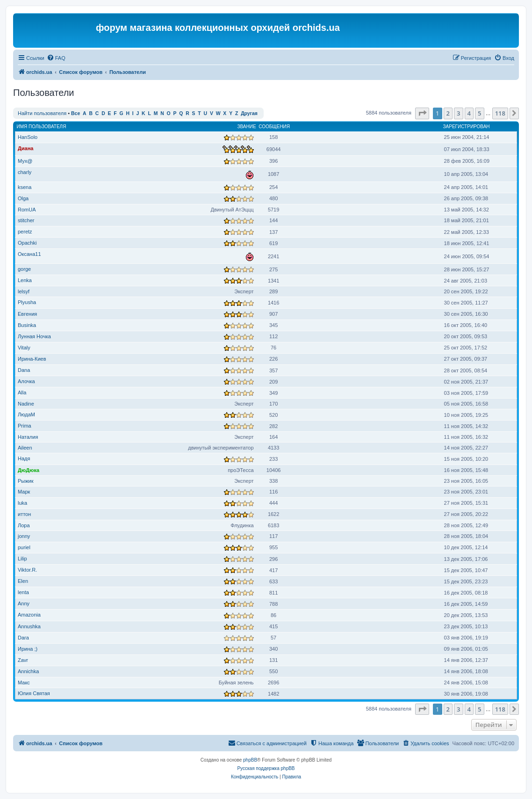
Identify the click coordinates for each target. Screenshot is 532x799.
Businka (27, 325)
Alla (22, 392)
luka (22, 503)
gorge (24, 269)
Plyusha (27, 302)
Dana (24, 370)
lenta (23, 592)
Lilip (22, 559)
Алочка (26, 381)
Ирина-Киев (32, 359)
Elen (23, 581)
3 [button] (458, 113)
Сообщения (274, 127)
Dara (23, 638)
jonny (24, 536)
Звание (246, 127)
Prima (25, 426)
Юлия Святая (34, 693)
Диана (25, 148)
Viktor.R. (27, 570)
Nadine (26, 404)
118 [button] (500, 113)
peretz (25, 232)
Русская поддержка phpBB (266, 768)
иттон (24, 514)
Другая (249, 113)
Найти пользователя (42, 113)
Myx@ (25, 161)
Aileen (25, 448)
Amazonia (29, 615)
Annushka (29, 626)
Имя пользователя (42, 127)
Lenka (25, 280)
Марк (24, 492)
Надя (24, 458)
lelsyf (24, 291)
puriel (24, 547)
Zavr (23, 660)
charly (25, 172)
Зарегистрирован (467, 127)
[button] (422, 113)
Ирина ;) (28, 649)
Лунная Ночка (34, 336)
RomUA (27, 210)
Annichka (28, 671)
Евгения (27, 314)
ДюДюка (29, 470)
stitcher (26, 220)
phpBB (250, 760)
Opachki (27, 243)
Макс (24, 683)
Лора (24, 525)
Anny (24, 603)
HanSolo (28, 137)
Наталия (28, 437)
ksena (25, 187)
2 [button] (448, 113)
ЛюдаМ (26, 414)
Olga (23, 198)
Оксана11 (29, 254)
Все (75, 113)
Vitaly (24, 348)
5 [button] (479, 113)
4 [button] (469, 113)
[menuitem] (56, 58)
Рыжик (26, 481)
